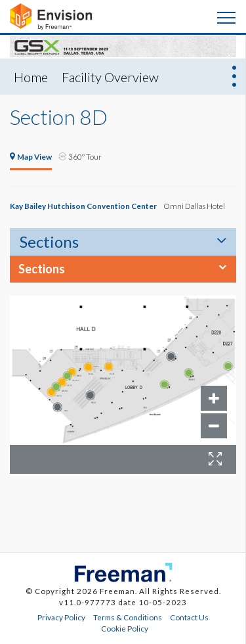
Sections (49, 241)
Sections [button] (42, 269)
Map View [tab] (31, 156)
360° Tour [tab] (80, 156)
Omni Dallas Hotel (194, 206)
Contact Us (189, 617)
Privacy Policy (61, 617)
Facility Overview (110, 77)
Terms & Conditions (128, 617)
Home (31, 77)
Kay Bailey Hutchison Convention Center (83, 206)
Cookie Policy (125, 628)
